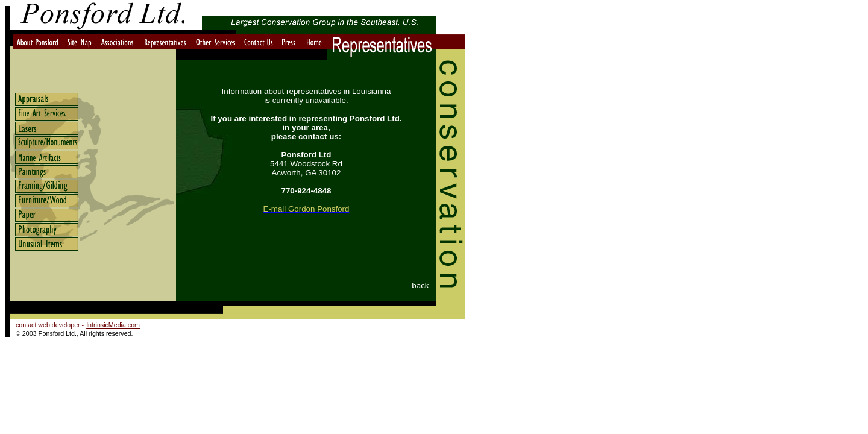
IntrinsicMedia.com (113, 325)
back (420, 285)
